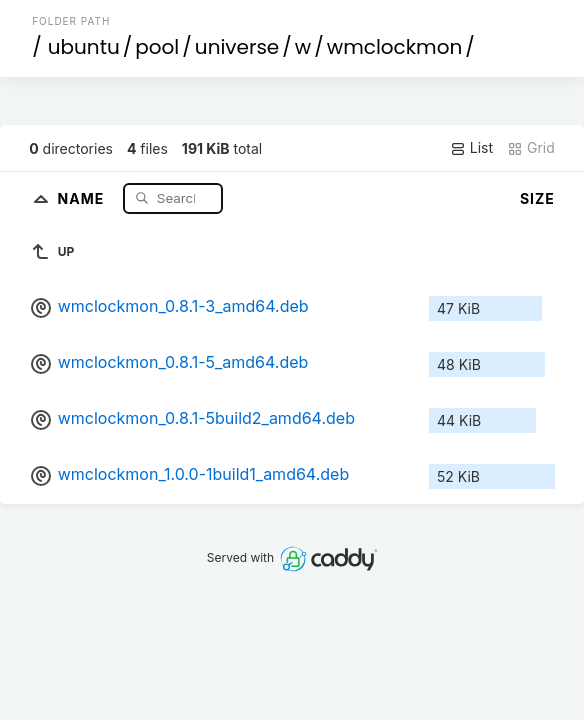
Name (83, 197)
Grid (531, 148)
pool (157, 47)
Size (537, 198)
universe (237, 47)
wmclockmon (395, 47)
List (471, 148)
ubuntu (84, 47)
